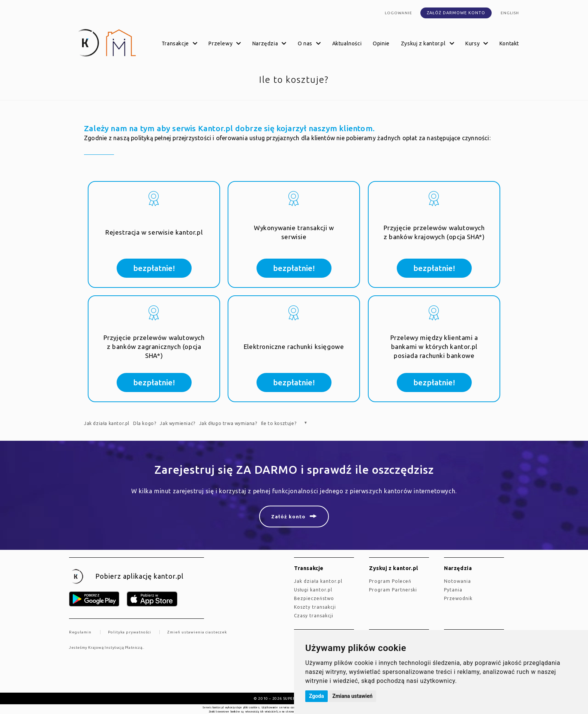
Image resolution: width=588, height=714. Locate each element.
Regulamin (80, 632)
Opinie (381, 43)
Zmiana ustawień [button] (352, 696)
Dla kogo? (145, 423)
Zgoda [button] (316, 696)
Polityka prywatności (130, 632)
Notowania (457, 581)
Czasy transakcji (314, 616)
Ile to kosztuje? (279, 423)
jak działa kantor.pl (318, 581)
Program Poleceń (390, 581)
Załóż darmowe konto (456, 13)
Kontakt (509, 43)
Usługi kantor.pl (313, 590)
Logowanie (398, 13)
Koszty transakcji (315, 607)
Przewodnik (458, 598)
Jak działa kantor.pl (107, 423)
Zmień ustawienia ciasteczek (197, 632)
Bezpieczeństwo (314, 598)
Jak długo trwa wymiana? (228, 423)
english (510, 13)
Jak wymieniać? (177, 423)
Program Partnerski (393, 590)
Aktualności (347, 43)
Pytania (453, 590)
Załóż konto (288, 516)
